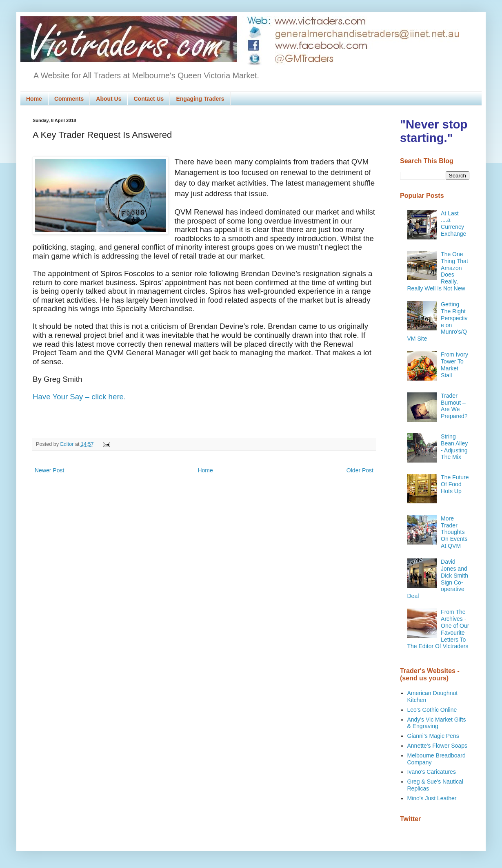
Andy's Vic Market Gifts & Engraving (437, 723)
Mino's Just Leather (432, 798)
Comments (69, 99)
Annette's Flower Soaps (437, 746)
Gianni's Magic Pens (433, 736)
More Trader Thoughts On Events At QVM (454, 532)
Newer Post (49, 470)
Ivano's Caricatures (432, 772)
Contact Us (149, 99)
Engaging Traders (200, 99)
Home (34, 99)
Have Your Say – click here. (79, 397)
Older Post (360, 470)
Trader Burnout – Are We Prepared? (454, 406)
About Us (109, 99)
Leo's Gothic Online (432, 710)
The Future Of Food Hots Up (455, 484)
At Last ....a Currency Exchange (453, 224)
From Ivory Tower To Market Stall (454, 365)
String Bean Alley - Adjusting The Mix (454, 447)
